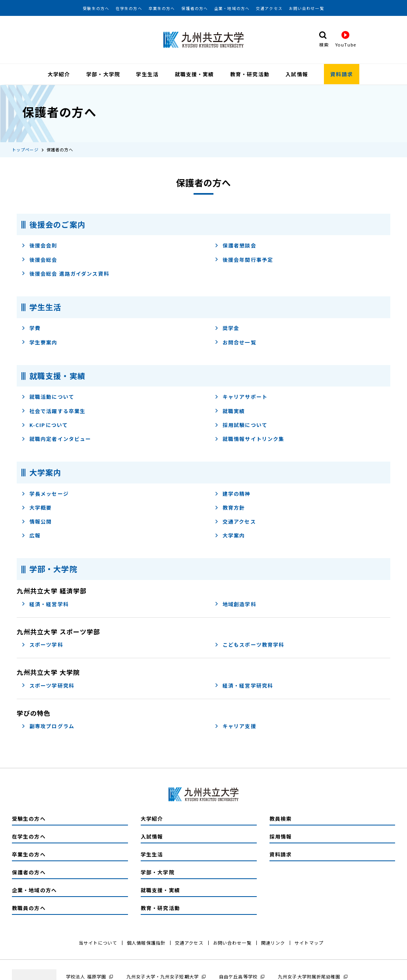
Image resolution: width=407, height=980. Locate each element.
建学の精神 (233, 493)
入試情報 (297, 74)
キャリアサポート (241, 396)
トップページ (25, 149)
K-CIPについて (45, 424)
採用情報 (281, 836)
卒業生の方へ (162, 8)
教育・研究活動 (250, 74)
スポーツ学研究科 (48, 685)
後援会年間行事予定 (244, 259)
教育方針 (230, 507)
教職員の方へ (29, 907)
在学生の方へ (129, 8)
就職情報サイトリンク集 (249, 438)
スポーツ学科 (42, 644)
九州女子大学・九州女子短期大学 (163, 976)
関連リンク (273, 942)
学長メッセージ (45, 493)
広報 (31, 535)
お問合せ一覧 (235, 341)
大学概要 (37, 507)
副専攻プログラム (48, 726)
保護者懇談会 (235, 245)
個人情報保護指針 (146, 942)
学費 (31, 328)
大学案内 (230, 535)
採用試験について (241, 424)
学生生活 (147, 74)
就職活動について (48, 396)
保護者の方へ (195, 8)
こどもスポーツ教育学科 (249, 644)
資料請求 (341, 74)
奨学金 (227, 328)
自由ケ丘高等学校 (238, 976)
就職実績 (230, 410)
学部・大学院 (103, 74)
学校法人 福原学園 (86, 976)
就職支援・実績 (195, 74)
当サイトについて (98, 942)
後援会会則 (40, 245)
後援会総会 (40, 259)
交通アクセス (269, 8)
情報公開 (37, 521)
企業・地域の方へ (232, 8)
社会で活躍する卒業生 (53, 410)
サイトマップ (309, 942)
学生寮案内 (40, 341)
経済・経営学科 (45, 603)
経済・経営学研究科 (244, 685)
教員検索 (281, 818)
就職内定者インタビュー (56, 438)
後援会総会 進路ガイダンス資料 (65, 273)
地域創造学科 (235, 603)
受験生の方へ (96, 8)
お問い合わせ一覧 (307, 8)
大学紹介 (59, 74)
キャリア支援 (235, 726)
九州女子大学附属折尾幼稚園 (309, 976)
